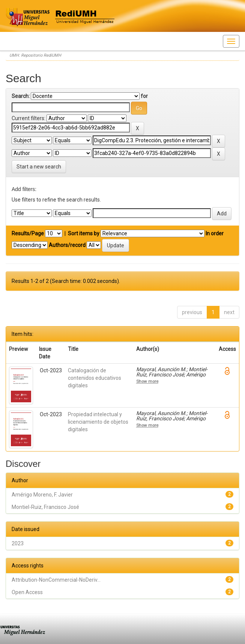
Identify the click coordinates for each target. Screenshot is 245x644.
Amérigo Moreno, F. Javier (42, 495)
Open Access (27, 592)
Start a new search (39, 167)
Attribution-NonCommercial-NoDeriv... (56, 580)
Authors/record (67, 245)
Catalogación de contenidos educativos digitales (95, 378)
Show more (147, 381)
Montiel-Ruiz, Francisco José (45, 507)
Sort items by (84, 233)
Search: (21, 96)
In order (215, 233)
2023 (18, 543)
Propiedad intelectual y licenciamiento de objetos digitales (98, 422)
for (144, 96)
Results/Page (28, 233)
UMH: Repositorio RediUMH (35, 55)
